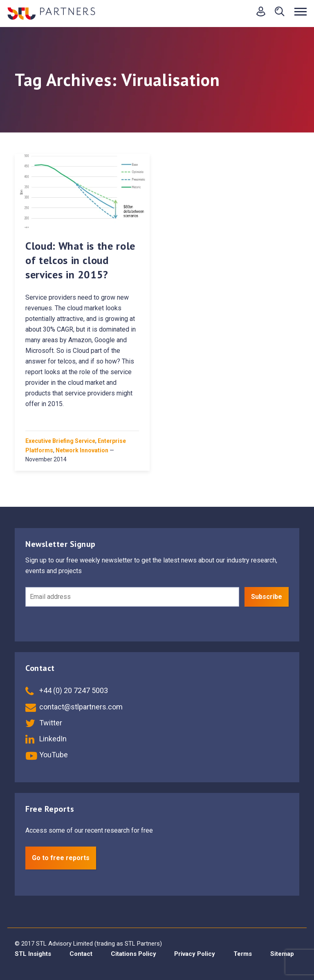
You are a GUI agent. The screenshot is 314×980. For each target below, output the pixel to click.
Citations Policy (133, 954)
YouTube (47, 755)
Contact (81, 954)
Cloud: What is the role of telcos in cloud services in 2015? (80, 260)
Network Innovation (82, 450)
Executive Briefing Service (60, 441)
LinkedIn (46, 739)
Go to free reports (61, 858)
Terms (243, 954)
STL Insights (33, 954)
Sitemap (282, 954)
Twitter (44, 723)
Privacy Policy (195, 954)
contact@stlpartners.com (74, 707)
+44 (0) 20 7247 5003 (67, 690)
